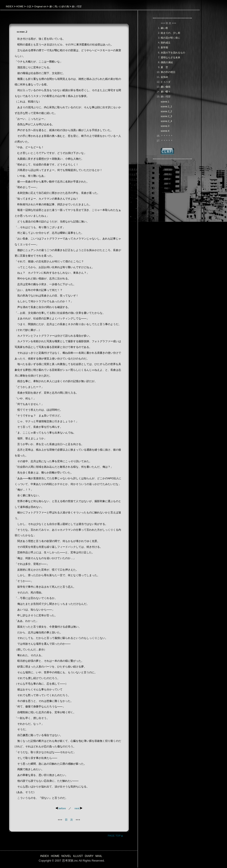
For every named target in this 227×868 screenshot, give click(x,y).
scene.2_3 (166, 116)
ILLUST (78, 856)
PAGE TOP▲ (115, 836)
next (78, 808)
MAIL (99, 856)
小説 (29, 6)
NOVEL (66, 856)
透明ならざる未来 (170, 57)
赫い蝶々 (166, 92)
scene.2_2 (166, 111)
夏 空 (164, 67)
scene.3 (165, 126)
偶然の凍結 (167, 62)
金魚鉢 (164, 77)
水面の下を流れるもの (173, 53)
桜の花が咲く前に (170, 38)
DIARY (89, 856)
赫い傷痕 (166, 87)
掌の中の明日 (168, 72)
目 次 (69, 820)
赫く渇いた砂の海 (59, 6)
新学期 (164, 47)
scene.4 (165, 131)
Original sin (40, 6)
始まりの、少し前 (170, 33)
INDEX (10, 6)
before (61, 808)
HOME (20, 6)
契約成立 (166, 43)
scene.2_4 (166, 121)
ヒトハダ (166, 82)
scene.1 (165, 102)
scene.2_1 (166, 106)
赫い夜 (164, 28)
